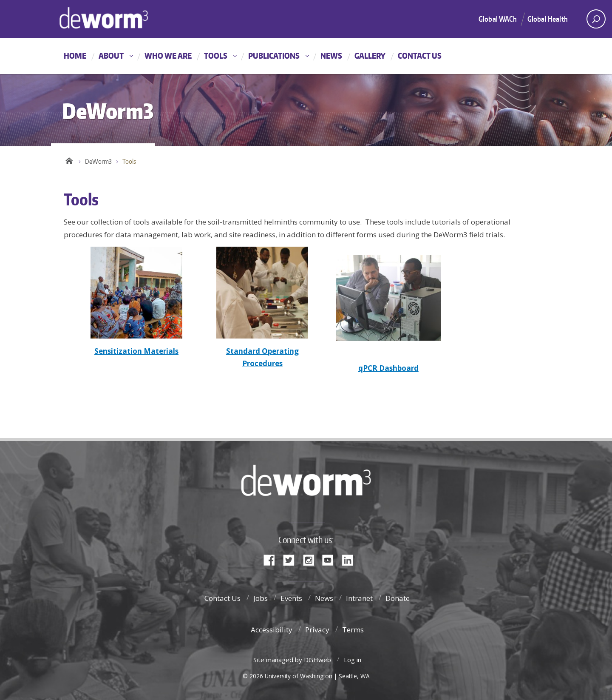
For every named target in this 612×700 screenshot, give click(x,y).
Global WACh (498, 19)
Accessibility (272, 630)
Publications (274, 55)
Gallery (370, 55)
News (331, 55)
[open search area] (596, 19)
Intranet (359, 598)
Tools (216, 55)
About (111, 55)
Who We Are (168, 55)
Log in (353, 660)
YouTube (331, 559)
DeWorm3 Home (134, 18)
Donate (398, 598)
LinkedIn (351, 559)
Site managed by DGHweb (292, 660)
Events (291, 598)
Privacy (317, 630)
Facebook (272, 559)
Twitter (292, 559)
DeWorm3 (98, 161)
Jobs (261, 598)
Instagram (312, 559)
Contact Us (420, 55)
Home (75, 55)
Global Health (548, 19)
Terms (353, 630)
